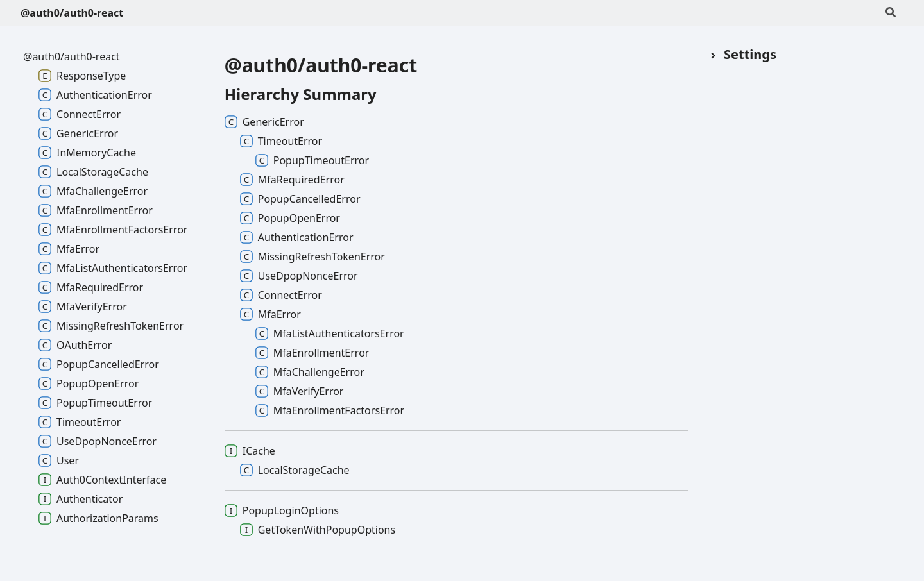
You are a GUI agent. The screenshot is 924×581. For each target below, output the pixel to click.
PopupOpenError (290, 218)
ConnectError (281, 295)
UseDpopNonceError (299, 276)
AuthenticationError (297, 237)
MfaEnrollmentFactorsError (330, 410)
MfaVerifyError (300, 391)
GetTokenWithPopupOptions (318, 530)
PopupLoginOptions (282, 510)
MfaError (270, 314)
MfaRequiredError (292, 180)
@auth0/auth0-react (72, 13)
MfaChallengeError (310, 372)
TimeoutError (281, 141)
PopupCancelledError (300, 199)
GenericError (264, 122)
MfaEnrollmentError (312, 353)
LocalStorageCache (295, 470)
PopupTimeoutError (312, 160)
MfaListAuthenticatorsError (330, 333)
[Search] (891, 13)
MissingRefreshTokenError (312, 257)
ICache (250, 451)
